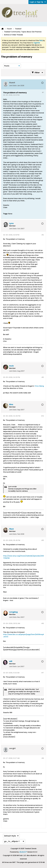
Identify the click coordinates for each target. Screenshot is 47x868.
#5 (43, 540)
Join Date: (13, 86)
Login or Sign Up (38, 2)
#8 (43, 758)
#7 (43, 673)
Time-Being (39, 386)
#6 (43, 623)
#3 (43, 377)
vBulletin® (23, 852)
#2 (43, 235)
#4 (43, 416)
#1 (43, 92)
